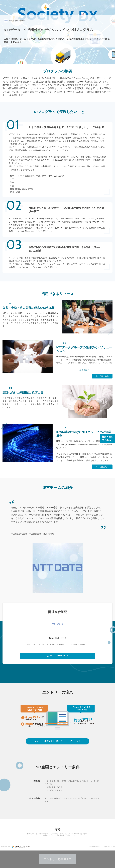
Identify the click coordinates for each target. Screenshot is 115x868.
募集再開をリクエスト (107, 438)
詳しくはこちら (102, 376)
